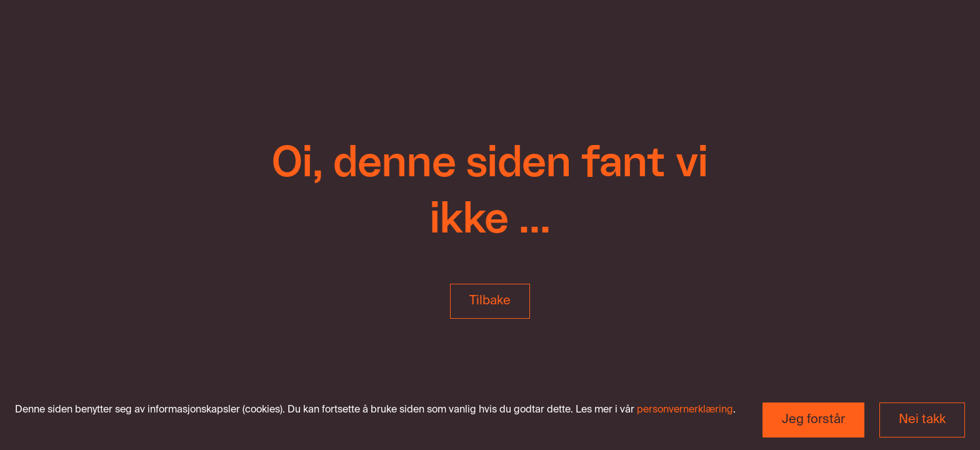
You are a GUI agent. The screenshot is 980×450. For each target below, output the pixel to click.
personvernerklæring (685, 410)
